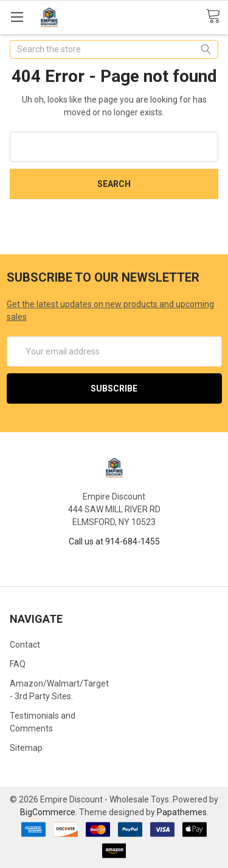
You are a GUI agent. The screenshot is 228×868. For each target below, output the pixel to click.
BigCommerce (48, 812)
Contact (25, 645)
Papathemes (182, 812)
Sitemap (26, 748)
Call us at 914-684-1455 (114, 541)
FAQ (18, 664)
